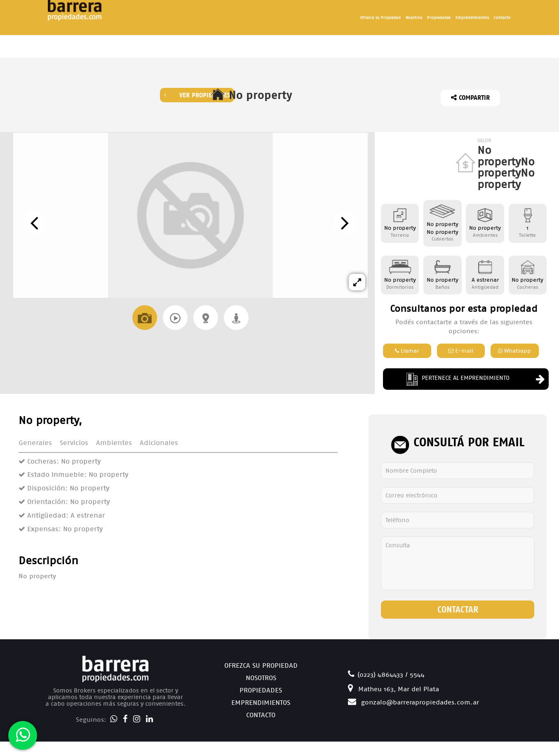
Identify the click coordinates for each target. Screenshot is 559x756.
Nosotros (414, 18)
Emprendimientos (472, 18)
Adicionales (159, 443)
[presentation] (34, 223)
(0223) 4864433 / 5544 (386, 675)
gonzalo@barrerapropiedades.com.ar (413, 702)
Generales (35, 443)
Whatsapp (514, 351)
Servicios (74, 443)
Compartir (470, 98)
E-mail (461, 351)
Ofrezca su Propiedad (380, 18)
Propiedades (439, 18)
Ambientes (114, 443)
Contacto (502, 18)
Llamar (407, 351)
